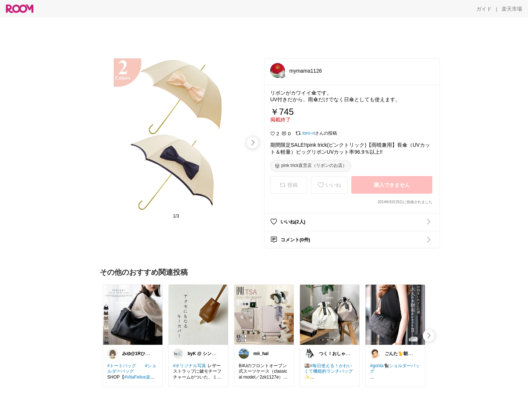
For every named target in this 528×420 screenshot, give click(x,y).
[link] (133, 314)
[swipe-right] (253, 143)
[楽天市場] (512, 9)
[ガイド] (484, 9)
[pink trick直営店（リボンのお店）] (311, 166)
